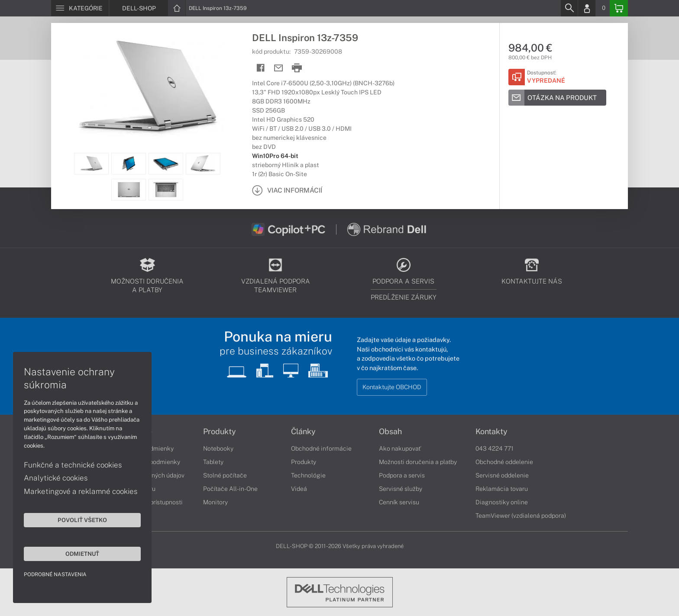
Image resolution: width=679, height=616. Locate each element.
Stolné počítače (225, 475)
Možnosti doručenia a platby (418, 462)
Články (303, 432)
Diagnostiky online (502, 502)
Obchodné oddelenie (504, 462)
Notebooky (218, 448)
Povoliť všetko (82, 520)
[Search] (569, 8)
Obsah (390, 432)
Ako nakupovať (400, 448)
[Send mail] (279, 68)
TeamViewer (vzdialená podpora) (521, 516)
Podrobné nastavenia (55, 574)
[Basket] (619, 8)
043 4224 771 (495, 448)
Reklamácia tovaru (502, 489)
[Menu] (80, 8)
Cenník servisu (399, 502)
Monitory (215, 502)
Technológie (308, 475)
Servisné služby (401, 489)
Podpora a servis (402, 475)
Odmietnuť (82, 554)
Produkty (220, 432)
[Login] (587, 8)
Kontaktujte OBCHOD (392, 387)
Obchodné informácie (321, 448)
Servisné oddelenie (502, 475)
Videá (299, 489)
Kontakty (491, 432)
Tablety (213, 462)
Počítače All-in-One (230, 489)
